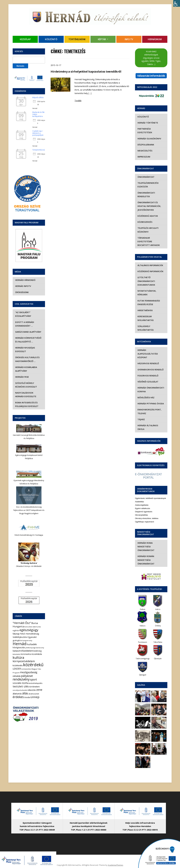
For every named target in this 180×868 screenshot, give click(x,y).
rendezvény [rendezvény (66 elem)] (21, 679)
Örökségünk (22, 292)
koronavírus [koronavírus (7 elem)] (26, 654)
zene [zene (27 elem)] (39, 690)
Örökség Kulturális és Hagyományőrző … (27, 359)
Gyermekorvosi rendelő (150, 366)
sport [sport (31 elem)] (33, 679)
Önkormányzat (146, 177)
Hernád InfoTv (23, 286)
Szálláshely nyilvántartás (145, 324)
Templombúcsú (39, 150)
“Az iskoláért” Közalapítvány (23, 314)
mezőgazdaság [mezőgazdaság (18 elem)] (29, 672)
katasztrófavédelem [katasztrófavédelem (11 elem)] (23, 651)
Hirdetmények (145, 307)
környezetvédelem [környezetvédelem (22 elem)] (24, 661)
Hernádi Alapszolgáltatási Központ (147, 350)
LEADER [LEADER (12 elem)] (17, 669)
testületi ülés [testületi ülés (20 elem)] (21, 686)
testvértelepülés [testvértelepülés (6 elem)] (35, 683)
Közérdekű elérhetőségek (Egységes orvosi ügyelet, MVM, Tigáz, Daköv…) (151, 58)
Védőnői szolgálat (148, 378)
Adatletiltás (139, 494)
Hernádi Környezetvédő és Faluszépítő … (28, 340)
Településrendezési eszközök (148, 185)
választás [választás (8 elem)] (32, 690)
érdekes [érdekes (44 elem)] (18, 697)
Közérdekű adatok (147, 216)
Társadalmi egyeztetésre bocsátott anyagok (151, 240)
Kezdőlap (25, 39)
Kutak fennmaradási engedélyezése (148, 299)
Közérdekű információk (150, 268)
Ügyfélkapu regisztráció (144, 514)
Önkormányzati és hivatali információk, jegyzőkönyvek (149, 206)
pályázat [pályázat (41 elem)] (27, 676)
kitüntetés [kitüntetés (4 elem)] (17, 654)
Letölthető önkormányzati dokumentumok (146, 277)
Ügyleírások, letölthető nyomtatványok (150, 491)
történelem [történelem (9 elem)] (34, 687)
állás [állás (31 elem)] (25, 693)
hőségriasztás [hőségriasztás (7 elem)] (19, 647)
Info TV (129, 39)
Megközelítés (145, 151)
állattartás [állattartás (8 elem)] (17, 694)
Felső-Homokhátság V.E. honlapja (29, 535)
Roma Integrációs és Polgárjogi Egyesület (27, 404)
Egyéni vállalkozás (143, 501)
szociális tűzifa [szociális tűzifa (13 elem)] (20, 683)
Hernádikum (155, 39)
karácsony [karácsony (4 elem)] (40, 648)
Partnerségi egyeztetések (145, 131)
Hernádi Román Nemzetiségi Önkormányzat (146, 553)
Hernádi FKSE (22, 377)
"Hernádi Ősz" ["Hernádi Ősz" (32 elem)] (22, 623)
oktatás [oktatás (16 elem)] (17, 676)
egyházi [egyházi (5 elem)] (16, 630)
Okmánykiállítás (141, 508)
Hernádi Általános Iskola (151, 422)
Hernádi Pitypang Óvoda (150, 400)
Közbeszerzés (145, 222)
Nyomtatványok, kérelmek (147, 289)
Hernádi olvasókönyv (149, 139)
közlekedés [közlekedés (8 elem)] (18, 665)
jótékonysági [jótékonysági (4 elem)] (30, 648)
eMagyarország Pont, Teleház (149, 408)
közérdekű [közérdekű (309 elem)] (33, 665)
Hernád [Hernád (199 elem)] (19, 644)
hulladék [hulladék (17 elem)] (32, 644)
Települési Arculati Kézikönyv (148, 230)
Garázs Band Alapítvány (28, 332)
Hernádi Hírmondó (25, 280)
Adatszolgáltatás (142, 498)
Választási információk (151, 76)
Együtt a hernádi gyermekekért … (24, 324)
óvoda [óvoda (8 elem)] (27, 697)
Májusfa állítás (38, 97)
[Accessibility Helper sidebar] (177, 3)
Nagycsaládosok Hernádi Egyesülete (29, 395)
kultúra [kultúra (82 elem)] (18, 657)
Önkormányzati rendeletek (146, 195)
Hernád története (148, 123)
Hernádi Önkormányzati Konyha (151, 386)
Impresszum (144, 157)
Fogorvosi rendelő (148, 372)
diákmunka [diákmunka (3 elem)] (37, 627)
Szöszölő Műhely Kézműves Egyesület (26, 385)
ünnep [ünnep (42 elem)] (35, 697)
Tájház (141, 416)
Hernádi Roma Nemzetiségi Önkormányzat (146, 539)
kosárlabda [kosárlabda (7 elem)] (37, 654)
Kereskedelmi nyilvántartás (145, 315)
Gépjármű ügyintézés (144, 504)
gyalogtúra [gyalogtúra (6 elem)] (17, 640)
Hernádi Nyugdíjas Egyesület (25, 350)
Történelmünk (77, 39)
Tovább (78, 101)
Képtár (102, 39)
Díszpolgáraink (146, 145)
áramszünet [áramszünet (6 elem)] (34, 694)
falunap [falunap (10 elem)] (16, 634)
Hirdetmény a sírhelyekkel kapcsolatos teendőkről (86, 72)
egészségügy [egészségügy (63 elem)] (29, 630)
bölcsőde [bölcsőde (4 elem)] (28, 627)
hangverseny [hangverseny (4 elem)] (27, 640)
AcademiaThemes (116, 858)
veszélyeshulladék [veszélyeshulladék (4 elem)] (20, 690)
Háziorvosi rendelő (148, 360)
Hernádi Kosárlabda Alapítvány (26, 369)
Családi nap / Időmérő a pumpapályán (38, 133)
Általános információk (150, 262)
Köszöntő (51, 39)
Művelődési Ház (146, 394)
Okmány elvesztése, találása (147, 511)
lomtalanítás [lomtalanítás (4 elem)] (26, 669)
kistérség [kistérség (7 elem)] (37, 651)
